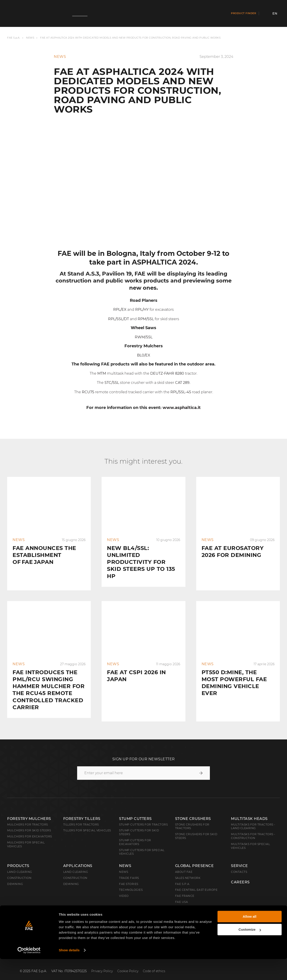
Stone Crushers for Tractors (192, 819)
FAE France (185, 889)
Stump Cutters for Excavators (135, 835)
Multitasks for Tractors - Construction (253, 829)
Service (239, 859)
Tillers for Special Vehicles (87, 823)
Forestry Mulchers (29, 812)
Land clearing (20, 865)
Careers (240, 875)
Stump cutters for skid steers (139, 825)
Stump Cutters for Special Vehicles (142, 845)
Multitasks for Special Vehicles (250, 839)
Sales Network (188, 871)
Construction (19, 871)
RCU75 (88, 392)
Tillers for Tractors (81, 817)
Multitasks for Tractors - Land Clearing (253, 819)
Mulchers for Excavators (30, 829)
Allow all (250, 938)
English (18, 925)
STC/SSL (112, 383)
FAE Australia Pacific (194, 901)
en (275, 13)
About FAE (184, 865)
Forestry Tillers (82, 812)
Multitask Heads (249, 812)
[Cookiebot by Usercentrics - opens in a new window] (29, 971)
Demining (15, 877)
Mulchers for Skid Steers (29, 823)
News (30, 38)
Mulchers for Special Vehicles (26, 837)
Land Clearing (76, 865)
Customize (250, 951)
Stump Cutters (135, 812)
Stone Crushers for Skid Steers (196, 829)
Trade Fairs (129, 871)
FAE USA (182, 895)
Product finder (244, 13)
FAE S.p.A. (14, 38)
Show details (69, 971)
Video (124, 889)
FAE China (184, 913)
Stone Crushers (193, 812)
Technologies (131, 883)
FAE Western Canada (193, 907)
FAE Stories (129, 877)
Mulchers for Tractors (28, 817)
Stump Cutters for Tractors (143, 817)
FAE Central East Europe (196, 883)
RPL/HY (142, 310)
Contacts (239, 865)
